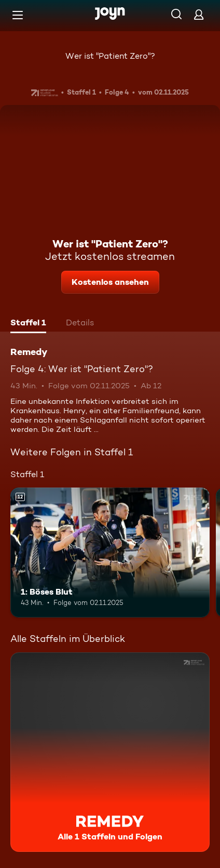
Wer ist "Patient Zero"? (110, 56)
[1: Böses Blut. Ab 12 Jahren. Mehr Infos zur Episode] (110, 553)
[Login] (199, 14)
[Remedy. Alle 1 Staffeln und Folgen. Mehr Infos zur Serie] (110, 752)
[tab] (28, 324)
